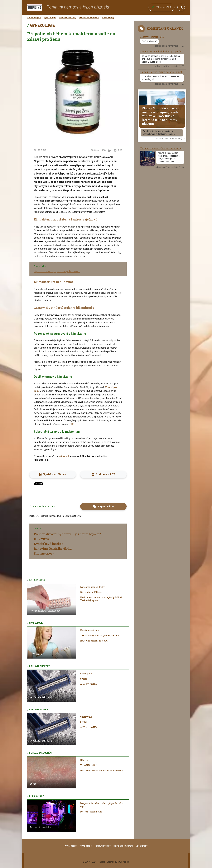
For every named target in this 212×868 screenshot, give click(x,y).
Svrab (33, 784)
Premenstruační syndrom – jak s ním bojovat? (67, 534)
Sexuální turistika (40, 827)
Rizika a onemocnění (89, 18)
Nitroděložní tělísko (91, 592)
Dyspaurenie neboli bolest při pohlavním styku (168, 51)
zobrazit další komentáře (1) (168, 46)
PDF (118, 150)
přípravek (64, 456)
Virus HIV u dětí (88, 765)
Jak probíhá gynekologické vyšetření (100, 635)
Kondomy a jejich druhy (92, 587)
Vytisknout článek (55, 474)
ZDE (72, 424)
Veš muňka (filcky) (41, 697)
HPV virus (41, 539)
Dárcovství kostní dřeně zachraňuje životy (102, 771)
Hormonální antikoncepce (45, 611)
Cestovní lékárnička (152, 37)
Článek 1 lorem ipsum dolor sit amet (161, 72)
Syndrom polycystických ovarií (57, 271)
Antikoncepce (34, 18)
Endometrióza (44, 553)
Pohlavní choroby (67, 18)
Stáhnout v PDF (105, 474)
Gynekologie (50, 18)
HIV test (85, 760)
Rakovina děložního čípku (53, 549)
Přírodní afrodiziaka (91, 812)
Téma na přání (162, 7)
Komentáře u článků (165, 28)
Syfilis (84, 679)
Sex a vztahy (108, 18)
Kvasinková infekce (49, 544)
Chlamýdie (86, 673)
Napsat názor (106, 506)
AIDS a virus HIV (89, 684)
